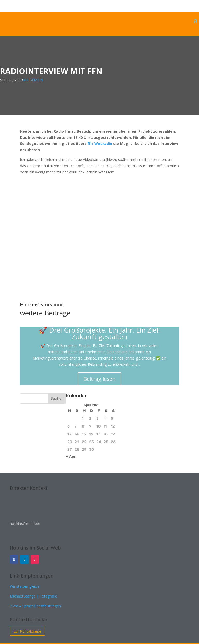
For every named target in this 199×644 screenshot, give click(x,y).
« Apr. (71, 456)
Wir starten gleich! (25, 586)
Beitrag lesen (99, 379)
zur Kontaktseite (27, 631)
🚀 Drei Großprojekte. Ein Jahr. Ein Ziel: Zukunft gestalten (99, 333)
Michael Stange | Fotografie (34, 596)
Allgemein (33, 80)
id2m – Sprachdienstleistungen (35, 606)
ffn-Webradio (100, 143)
